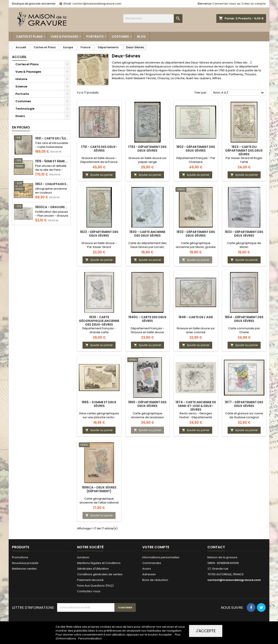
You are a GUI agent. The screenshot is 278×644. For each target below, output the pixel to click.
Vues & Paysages (64, 37)
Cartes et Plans (29, 37)
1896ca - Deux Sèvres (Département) (99, 489)
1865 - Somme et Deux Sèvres (99, 404)
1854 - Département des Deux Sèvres (244, 319)
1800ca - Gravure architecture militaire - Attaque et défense (52, 207)
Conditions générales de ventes (100, 574)
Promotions (20, 557)
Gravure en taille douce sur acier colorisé (196, 330)
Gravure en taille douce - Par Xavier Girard (99, 245)
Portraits (95, 37)
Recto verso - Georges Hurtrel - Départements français (196, 417)
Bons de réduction (155, 580)
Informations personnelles (161, 557)
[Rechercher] (153, 18)
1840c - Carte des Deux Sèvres (147, 319)
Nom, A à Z (239, 93)
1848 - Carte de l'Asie (196, 317)
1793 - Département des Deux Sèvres (147, 149)
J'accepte (206, 631)
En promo (21, 127)
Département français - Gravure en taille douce (147, 330)
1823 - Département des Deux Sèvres (99, 234)
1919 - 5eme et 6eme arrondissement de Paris (52, 161)
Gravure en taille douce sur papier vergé (147, 160)
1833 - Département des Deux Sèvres (196, 234)
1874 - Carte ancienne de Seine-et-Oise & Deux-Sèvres (196, 406)
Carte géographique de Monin (244, 245)
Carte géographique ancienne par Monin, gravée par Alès (196, 247)
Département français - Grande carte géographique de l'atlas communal (99, 334)
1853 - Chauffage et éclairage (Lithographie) (52, 184)
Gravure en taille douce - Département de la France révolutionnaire (99, 162)
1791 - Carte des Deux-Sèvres (99, 149)
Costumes (120, 37)
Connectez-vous (224, 4)
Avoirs (147, 569)
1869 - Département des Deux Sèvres (147, 404)
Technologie (25, 109)
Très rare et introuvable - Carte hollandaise (52, 145)
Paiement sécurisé (90, 580)
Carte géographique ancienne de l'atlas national (99, 501)
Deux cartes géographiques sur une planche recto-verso (99, 417)
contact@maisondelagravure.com (97, 4)
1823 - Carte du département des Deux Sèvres (244, 151)
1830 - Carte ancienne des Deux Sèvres (147, 234)
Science (21, 86)
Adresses (149, 574)
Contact (216, 547)
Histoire (21, 79)
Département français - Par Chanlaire (196, 160)
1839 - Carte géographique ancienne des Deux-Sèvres (99, 321)
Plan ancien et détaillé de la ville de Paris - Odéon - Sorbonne (51, 170)
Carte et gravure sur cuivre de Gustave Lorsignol (244, 415)
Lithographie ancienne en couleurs (51, 191)
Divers (20, 116)
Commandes (152, 563)
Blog (141, 37)
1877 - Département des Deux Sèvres (244, 404)
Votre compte (156, 547)
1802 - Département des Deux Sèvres (196, 149)
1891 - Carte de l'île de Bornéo (52, 138)
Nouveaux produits (25, 563)
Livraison (83, 557)
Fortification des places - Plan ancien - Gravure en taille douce (52, 216)
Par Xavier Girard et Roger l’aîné (244, 160)
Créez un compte (254, 4)
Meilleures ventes (24, 569)
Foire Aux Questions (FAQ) (95, 586)
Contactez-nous (89, 591)
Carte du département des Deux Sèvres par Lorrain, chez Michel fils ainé (147, 247)
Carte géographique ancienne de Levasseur (147, 415)
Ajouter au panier (99, 175)
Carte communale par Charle (244, 330)
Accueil (19, 57)
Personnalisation (90, 638)
